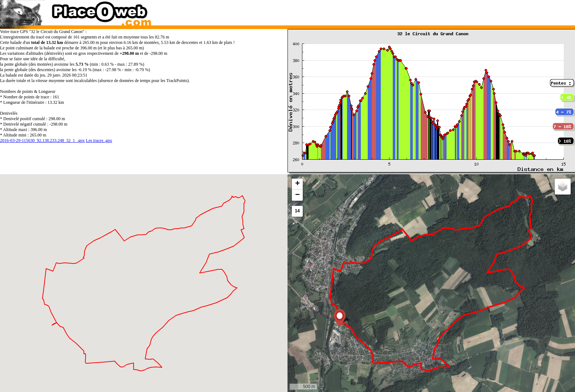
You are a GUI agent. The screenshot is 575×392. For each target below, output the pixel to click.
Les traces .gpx (99, 140)
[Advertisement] (424, 11)
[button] (340, 318)
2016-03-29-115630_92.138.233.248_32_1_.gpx (42, 140)
